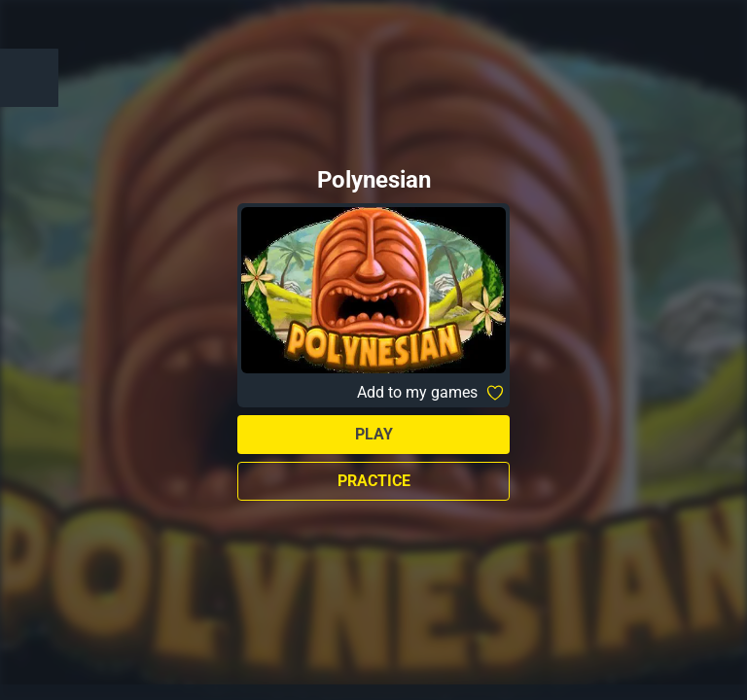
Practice (374, 481)
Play (374, 434)
